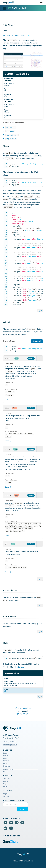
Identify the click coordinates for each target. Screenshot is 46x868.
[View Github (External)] (17, 823)
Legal (5, 784)
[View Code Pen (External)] (11, 823)
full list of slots (19, 667)
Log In (5, 794)
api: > (23, 714)
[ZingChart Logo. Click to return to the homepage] (9, 3)
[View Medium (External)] (22, 823)
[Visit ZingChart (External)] (11, 843)
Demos (6, 756)
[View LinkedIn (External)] (5, 823)
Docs (5, 758)
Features (6, 753)
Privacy (6, 786)
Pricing (6, 763)
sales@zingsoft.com (10, 745)
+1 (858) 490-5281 (10, 742)
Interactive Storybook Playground (16, 35)
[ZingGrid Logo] (12, 728)
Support (6, 761)
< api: (23, 708)
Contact (6, 781)
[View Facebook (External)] (11, 828)
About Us (6, 779)
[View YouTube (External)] (5, 828)
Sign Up (6, 796)
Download (7, 766)
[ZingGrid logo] (23, 854)
